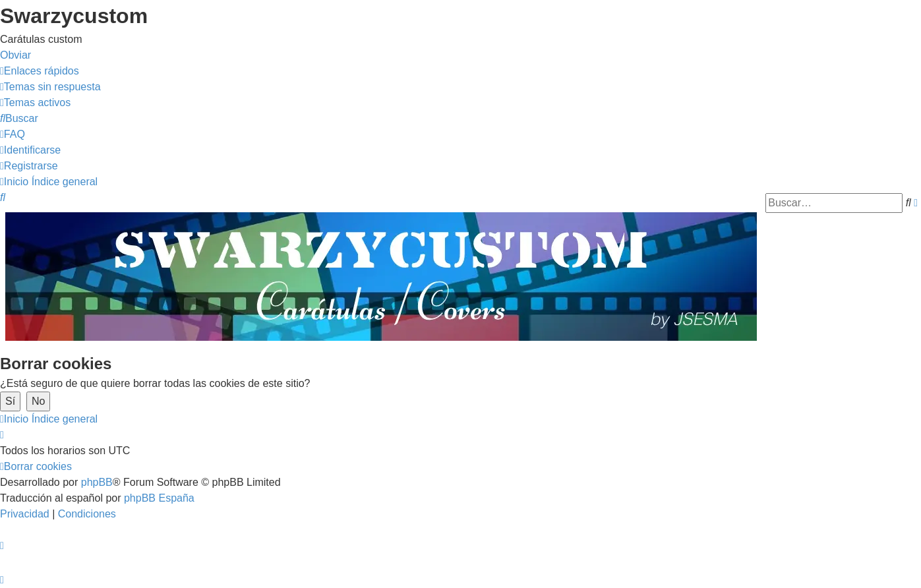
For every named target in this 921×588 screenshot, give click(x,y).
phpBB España (159, 498)
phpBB (97, 482)
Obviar (15, 55)
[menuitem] (50, 87)
